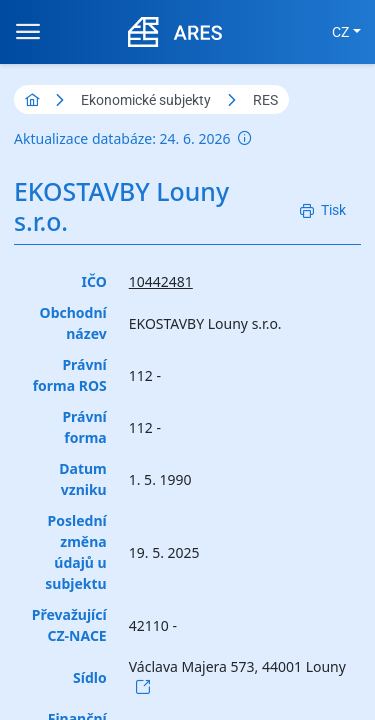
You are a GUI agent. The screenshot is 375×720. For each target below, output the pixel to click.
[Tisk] (323, 210)
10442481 (161, 281)
